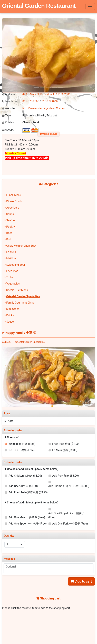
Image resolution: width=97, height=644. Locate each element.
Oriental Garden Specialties (23, 296)
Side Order (13, 309)
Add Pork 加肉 (65, 476)
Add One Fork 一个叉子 (70, 524)
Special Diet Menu (17, 290)
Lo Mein (11, 252)
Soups (10, 214)
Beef (9, 233)
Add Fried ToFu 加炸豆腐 (28, 492)
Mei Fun (11, 258)
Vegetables (13, 284)
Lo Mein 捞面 (65, 450)
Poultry (11, 227)
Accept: (8, 130)
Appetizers (13, 208)
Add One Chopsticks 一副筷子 (66, 515)
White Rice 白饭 (22, 444)
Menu (7, 342)
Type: (7, 115)
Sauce (10, 322)
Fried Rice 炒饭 (66, 444)
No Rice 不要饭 (22, 450)
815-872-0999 (50, 101)
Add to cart (81, 581)
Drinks (10, 315)
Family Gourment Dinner (21, 303)
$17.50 (9, 421)
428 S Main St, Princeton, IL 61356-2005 (46, 94)
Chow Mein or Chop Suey (21, 246)
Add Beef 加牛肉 (23, 486)
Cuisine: (8, 122)
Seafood (11, 220)
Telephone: (10, 101)
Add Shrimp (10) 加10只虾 (69, 486)
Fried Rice (12, 271)
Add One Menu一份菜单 (27, 517)
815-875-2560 (31, 101)
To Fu (10, 277)
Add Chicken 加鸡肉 (25, 476)
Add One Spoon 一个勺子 (28, 524)
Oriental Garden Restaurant (39, 6)
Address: (9, 94)
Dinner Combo (15, 201)
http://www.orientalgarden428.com (43, 108)
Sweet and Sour (16, 265)
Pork (9, 239)
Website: (9, 108)
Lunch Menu (14, 195)
